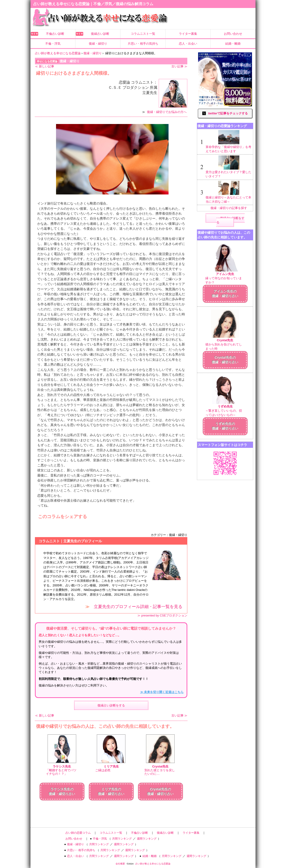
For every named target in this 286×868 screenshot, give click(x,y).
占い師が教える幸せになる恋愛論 (153, 864)
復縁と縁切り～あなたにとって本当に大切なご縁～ (229, 192)
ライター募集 (188, 34)
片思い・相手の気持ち (143, 44)
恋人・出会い (188, 44)
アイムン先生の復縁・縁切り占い (225, 294)
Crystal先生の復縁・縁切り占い (225, 360)
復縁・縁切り (98, 44)
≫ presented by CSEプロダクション (162, 615)
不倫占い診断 (55, 34)
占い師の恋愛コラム (78, 833)
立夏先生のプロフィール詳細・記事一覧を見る (138, 607)
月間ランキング (122, 839)
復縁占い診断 (100, 34)
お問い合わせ (233, 34)
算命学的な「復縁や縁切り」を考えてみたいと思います (229, 141)
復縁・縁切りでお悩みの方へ (167, 112)
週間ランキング (147, 839)
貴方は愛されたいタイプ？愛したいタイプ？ (229, 167)
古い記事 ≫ (179, 66)
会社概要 (120, 864)
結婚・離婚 (233, 44)
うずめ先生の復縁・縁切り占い (225, 426)
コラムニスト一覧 (143, 34)
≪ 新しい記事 (45, 66)
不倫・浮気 (53, 44)
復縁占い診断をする (111, 705)
